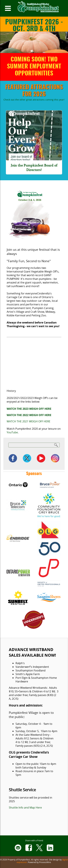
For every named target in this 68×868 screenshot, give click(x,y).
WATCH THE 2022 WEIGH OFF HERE (29, 415)
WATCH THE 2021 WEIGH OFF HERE (28, 421)
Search (56, 445)
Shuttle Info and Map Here (25, 808)
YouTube (12, 432)
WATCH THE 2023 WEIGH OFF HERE (29, 409)
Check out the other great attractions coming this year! (34, 100)
